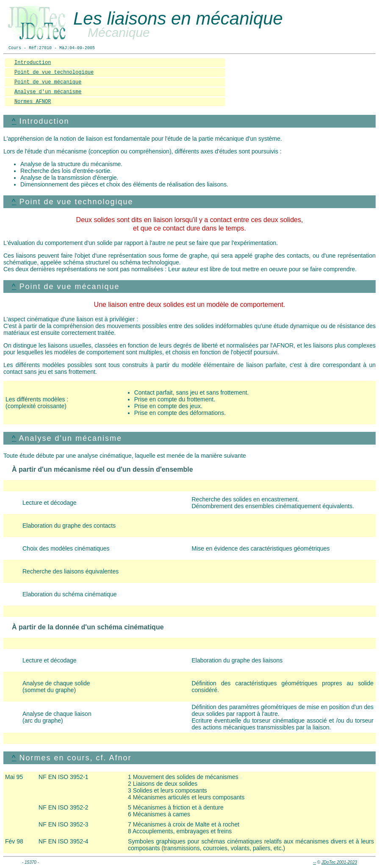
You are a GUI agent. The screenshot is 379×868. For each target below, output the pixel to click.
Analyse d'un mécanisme (48, 92)
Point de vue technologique (54, 72)
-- (314, 862)
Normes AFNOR (33, 102)
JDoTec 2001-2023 (339, 862)
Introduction (33, 63)
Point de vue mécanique (48, 82)
